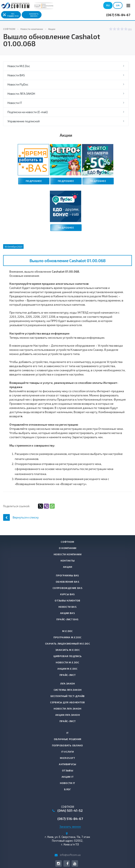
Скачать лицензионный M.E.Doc (67, 643)
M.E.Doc (67, 631)
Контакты (68, 560)
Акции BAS (67, 613)
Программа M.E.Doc (67, 637)
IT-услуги (67, 752)
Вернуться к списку (21, 517)
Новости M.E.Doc (19, 66)
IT (67, 733)
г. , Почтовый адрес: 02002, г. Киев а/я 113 (67, 841)
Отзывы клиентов (67, 600)
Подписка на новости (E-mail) (28, 112)
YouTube (75, 864)
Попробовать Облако (67, 745)
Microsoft (67, 758)
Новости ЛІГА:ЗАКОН (21, 94)
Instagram (59, 864)
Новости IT (15, 103)
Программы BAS (67, 575)
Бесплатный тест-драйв (68, 696)
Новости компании (67, 554)
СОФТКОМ (67, 542)
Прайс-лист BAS (67, 619)
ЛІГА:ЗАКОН (67, 683)
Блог (67, 789)
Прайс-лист (68, 675)
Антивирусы (67, 764)
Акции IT (67, 777)
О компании (68, 548)
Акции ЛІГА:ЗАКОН (67, 715)
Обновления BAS (67, 582)
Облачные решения (68, 739)
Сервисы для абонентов (67, 702)
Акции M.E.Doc (67, 669)
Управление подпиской (24, 121)
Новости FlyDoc (18, 84)
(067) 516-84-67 (118, 15)
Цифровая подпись (68, 656)
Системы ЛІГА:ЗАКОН (67, 690)
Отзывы (67, 770)
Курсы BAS (67, 594)
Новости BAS (16, 75)
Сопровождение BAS (67, 588)
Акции (67, 567)
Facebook (67, 864)
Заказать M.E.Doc (67, 650)
